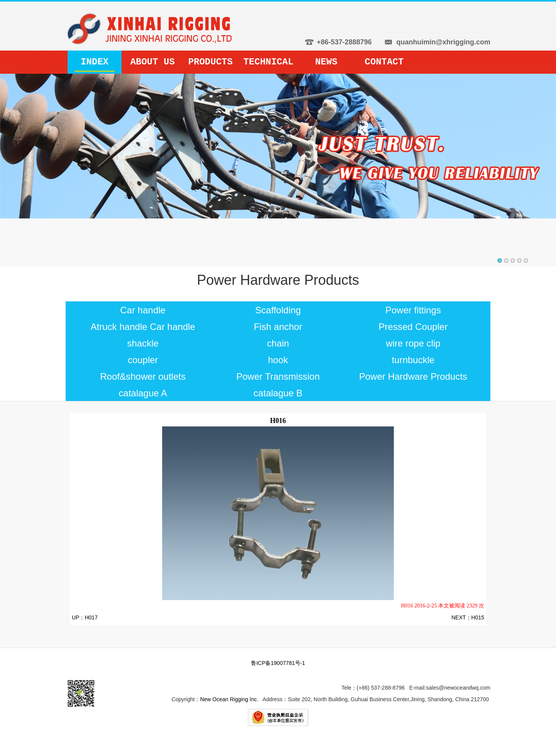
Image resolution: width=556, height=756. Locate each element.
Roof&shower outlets (143, 376)
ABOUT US (152, 62)
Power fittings (413, 310)
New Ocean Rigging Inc (228, 699)
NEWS (326, 62)
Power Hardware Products (413, 376)
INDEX (95, 62)
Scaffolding (278, 310)
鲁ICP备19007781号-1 (278, 663)
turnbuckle (413, 360)
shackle (143, 343)
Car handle (143, 310)
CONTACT (384, 62)
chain (278, 343)
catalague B (278, 393)
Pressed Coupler (413, 327)
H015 (478, 617)
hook (278, 360)
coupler (143, 360)
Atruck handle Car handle (143, 327)
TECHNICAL (268, 62)
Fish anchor (278, 327)
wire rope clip (413, 343)
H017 (91, 617)
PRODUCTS (210, 62)
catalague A (143, 393)
